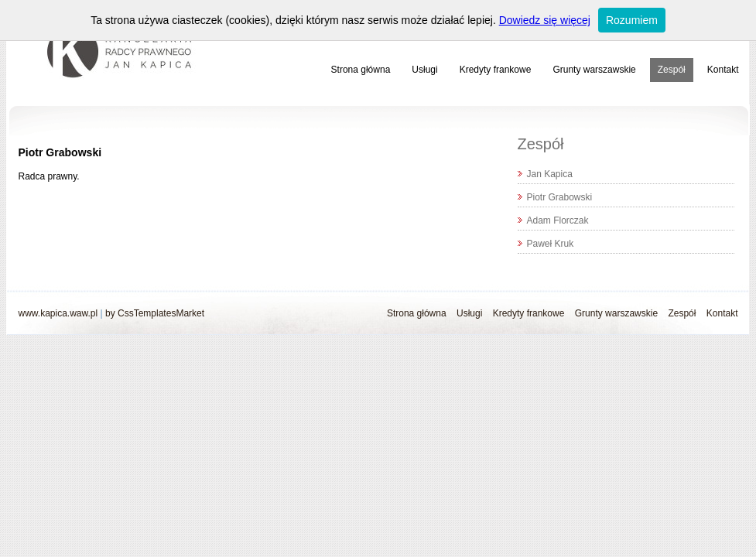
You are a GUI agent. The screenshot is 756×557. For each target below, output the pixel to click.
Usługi (424, 70)
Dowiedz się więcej (545, 20)
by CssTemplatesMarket (155, 313)
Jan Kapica (550, 174)
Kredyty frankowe (496, 70)
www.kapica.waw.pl (58, 313)
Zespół (672, 70)
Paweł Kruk (551, 244)
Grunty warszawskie (594, 70)
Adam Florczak (558, 220)
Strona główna (361, 70)
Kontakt (723, 70)
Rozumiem (632, 20)
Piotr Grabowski (560, 197)
